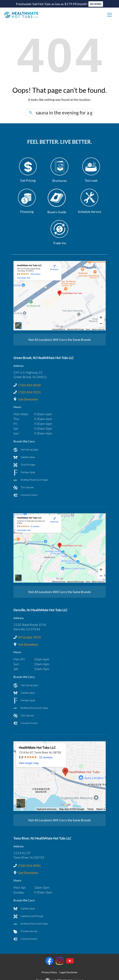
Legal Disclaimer (69, 972)
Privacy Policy (49, 972)
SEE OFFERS (96, 4)
